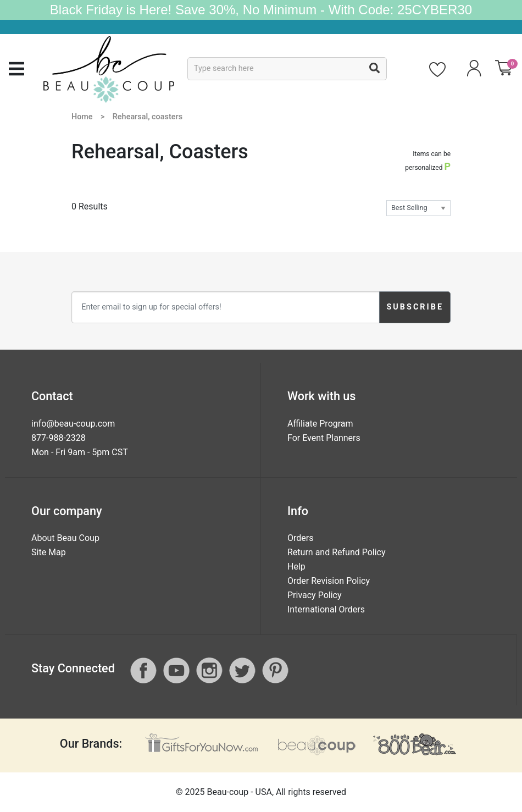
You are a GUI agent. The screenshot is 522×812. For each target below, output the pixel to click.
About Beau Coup (65, 538)
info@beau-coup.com (73, 424)
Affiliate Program (320, 424)
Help (296, 567)
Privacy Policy (315, 595)
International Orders (326, 609)
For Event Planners (324, 438)
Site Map (49, 552)
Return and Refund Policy (337, 552)
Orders (300, 538)
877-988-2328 (59, 438)
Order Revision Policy (329, 581)
